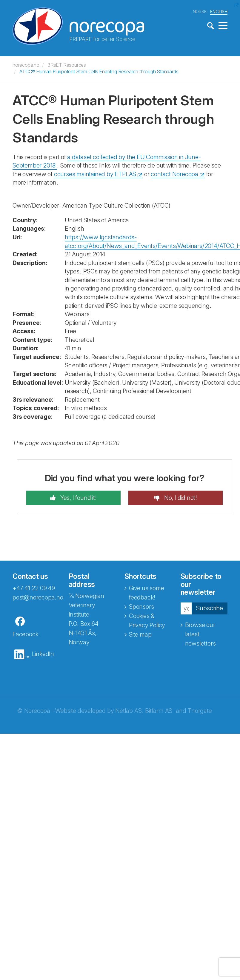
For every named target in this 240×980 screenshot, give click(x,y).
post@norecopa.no (38, 597)
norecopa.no (26, 65)
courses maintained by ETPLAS (95, 174)
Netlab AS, (129, 711)
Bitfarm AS (159, 711)
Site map (140, 634)
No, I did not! (180, 498)
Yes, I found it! (78, 498)
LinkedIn (43, 654)
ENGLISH (219, 12)
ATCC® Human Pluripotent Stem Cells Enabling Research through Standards (99, 71)
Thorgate (200, 711)
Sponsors (141, 607)
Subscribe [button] (210, 608)
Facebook (25, 634)
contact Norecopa (174, 174)
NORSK (200, 12)
